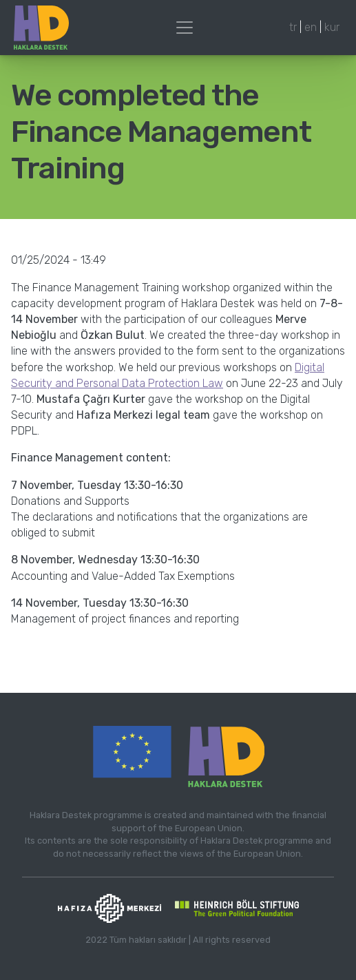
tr (293, 27)
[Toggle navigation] (185, 28)
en (311, 27)
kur (332, 27)
